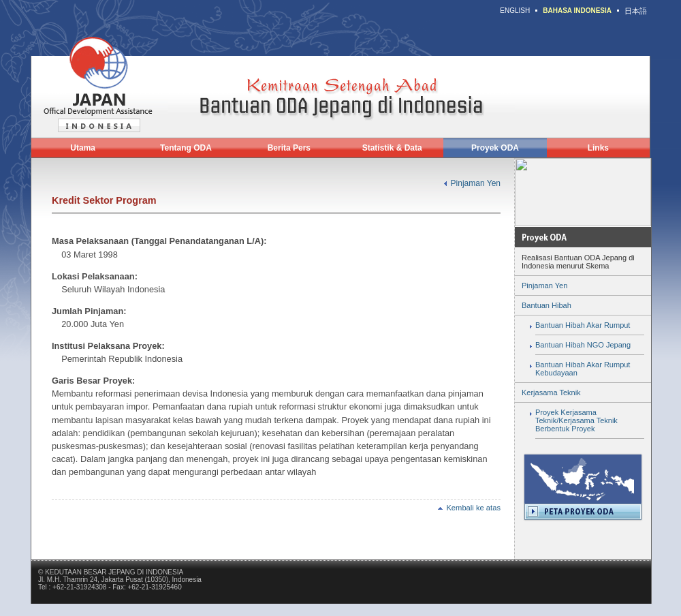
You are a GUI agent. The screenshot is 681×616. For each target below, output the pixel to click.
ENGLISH (515, 11)
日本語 (636, 11)
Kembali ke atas (469, 508)
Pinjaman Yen (476, 183)
